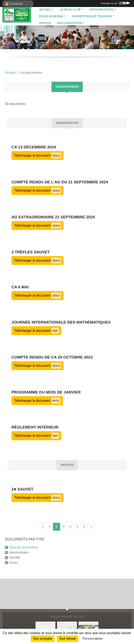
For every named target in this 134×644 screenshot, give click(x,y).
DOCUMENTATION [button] (70, 23)
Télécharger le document (38, 155)
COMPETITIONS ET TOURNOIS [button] (92, 16)
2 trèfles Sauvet (31, 252)
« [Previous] (43, 527)
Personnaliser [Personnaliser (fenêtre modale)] (93, 639)
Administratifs (19, 552)
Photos (45, 23)
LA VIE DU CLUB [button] (70, 10)
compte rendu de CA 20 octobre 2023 (52, 357)
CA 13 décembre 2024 (34, 147)
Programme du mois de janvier (46, 392)
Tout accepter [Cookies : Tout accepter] (43, 639)
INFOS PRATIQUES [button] (101, 10)
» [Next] (91, 527)
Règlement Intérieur (35, 427)
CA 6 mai (20, 287)
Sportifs (15, 557)
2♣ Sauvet (22, 489)
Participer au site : (115, 3)
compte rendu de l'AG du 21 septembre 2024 (60, 182)
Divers (14, 563)
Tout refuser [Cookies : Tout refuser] (68, 639)
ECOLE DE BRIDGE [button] (51, 16)
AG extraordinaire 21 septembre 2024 (53, 217)
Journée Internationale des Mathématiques (61, 322)
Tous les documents (23, 547)
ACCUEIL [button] (45, 10)
